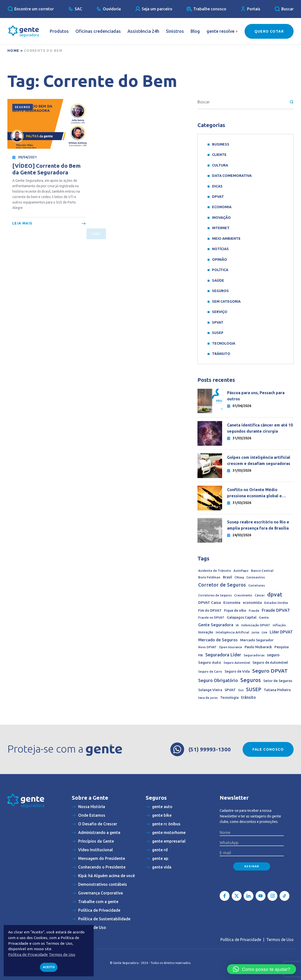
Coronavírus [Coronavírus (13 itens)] (256, 577)
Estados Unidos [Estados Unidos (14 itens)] (276, 603)
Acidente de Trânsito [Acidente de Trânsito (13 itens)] (215, 571)
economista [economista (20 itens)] (252, 603)
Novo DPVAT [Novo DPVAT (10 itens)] (207, 647)
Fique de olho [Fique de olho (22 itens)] (235, 610)
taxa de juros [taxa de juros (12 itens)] (208, 698)
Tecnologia (224, 343)
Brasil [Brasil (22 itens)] (227, 577)
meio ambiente (226, 239)
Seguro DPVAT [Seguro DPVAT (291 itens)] (270, 671)
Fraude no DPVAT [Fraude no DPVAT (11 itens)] (211, 617)
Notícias (220, 249)
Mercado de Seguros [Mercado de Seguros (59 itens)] (218, 640)
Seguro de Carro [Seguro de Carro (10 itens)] (210, 672)
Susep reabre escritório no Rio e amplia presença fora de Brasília (258, 525)
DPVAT (218, 197)
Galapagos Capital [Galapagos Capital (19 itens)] (242, 617)
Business (221, 144)
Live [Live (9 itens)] (265, 632)
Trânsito (221, 354)
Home (13, 51)
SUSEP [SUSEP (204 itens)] (254, 689)
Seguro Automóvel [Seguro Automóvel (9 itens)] (237, 663)
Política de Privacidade (241, 940)
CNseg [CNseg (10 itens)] (239, 577)
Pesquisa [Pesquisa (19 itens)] (282, 647)
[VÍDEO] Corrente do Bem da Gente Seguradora (46, 169)
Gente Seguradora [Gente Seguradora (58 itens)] (216, 625)
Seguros (23, 107)
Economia (222, 207)
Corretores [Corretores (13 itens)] (257, 585)
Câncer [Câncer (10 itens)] (260, 595)
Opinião (220, 259)
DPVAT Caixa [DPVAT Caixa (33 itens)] (210, 602)
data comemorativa (232, 176)
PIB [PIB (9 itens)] (201, 655)
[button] (262, 969)
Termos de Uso (280, 940)
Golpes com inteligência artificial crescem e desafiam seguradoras (259, 460)
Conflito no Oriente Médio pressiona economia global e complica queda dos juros (254, 493)
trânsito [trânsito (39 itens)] (248, 697)
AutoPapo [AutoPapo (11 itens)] (241, 571)
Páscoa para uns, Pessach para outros (256, 396)
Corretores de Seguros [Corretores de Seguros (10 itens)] (215, 595)
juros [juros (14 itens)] (256, 632)
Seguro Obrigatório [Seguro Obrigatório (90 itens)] (218, 680)
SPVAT (218, 322)
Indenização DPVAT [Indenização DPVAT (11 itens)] (256, 625)
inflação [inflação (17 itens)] (279, 625)
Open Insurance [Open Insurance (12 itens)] (230, 647)
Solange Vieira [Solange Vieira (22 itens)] (210, 690)
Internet (221, 228)
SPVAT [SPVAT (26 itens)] (230, 690)
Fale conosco (268, 749)
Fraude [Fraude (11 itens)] (254, 610)
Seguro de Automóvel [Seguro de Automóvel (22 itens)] (270, 663)
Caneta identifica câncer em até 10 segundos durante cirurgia (260, 428)
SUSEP (218, 333)
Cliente (219, 155)
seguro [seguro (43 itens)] (273, 655)
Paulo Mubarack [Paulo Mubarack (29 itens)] (258, 647)
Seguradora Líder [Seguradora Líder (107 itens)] (223, 655)
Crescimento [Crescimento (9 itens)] (243, 595)
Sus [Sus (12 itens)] (241, 690)
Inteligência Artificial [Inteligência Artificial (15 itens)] (232, 632)
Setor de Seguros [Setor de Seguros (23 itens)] (278, 681)
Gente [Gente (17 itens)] (264, 617)
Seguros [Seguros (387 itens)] (251, 680)
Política (220, 270)
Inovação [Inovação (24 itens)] (206, 632)
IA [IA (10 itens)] (237, 625)
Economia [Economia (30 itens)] (232, 602)
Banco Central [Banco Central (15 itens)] (262, 571)
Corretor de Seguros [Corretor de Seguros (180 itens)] (222, 585)
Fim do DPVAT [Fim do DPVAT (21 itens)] (210, 610)
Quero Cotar (269, 31)
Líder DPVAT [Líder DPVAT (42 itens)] (281, 632)
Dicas (217, 186)
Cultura (220, 165)
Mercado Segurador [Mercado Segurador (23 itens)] (257, 640)
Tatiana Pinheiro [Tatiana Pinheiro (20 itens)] (277, 690)
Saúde (218, 280)
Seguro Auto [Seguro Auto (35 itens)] (210, 662)
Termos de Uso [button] (62, 954)
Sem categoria (226, 301)
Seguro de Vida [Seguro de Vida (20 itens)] (237, 671)
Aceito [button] (49, 967)
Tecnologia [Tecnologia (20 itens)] (229, 698)
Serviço (220, 312)
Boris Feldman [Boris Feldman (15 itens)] (209, 577)
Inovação (221, 218)
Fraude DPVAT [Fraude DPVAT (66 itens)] (276, 610)
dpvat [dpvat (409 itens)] (275, 594)
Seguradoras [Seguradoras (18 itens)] (254, 655)
